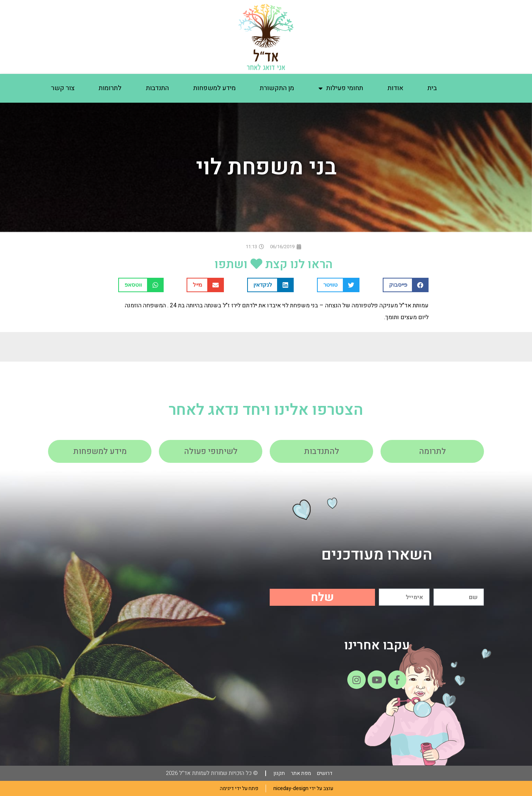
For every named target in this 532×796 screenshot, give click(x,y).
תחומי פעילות (341, 88)
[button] (406, 285)
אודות (395, 88)
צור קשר (63, 88)
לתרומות (110, 88)
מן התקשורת (277, 88)
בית (432, 88)
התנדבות (157, 88)
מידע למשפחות (214, 88)
